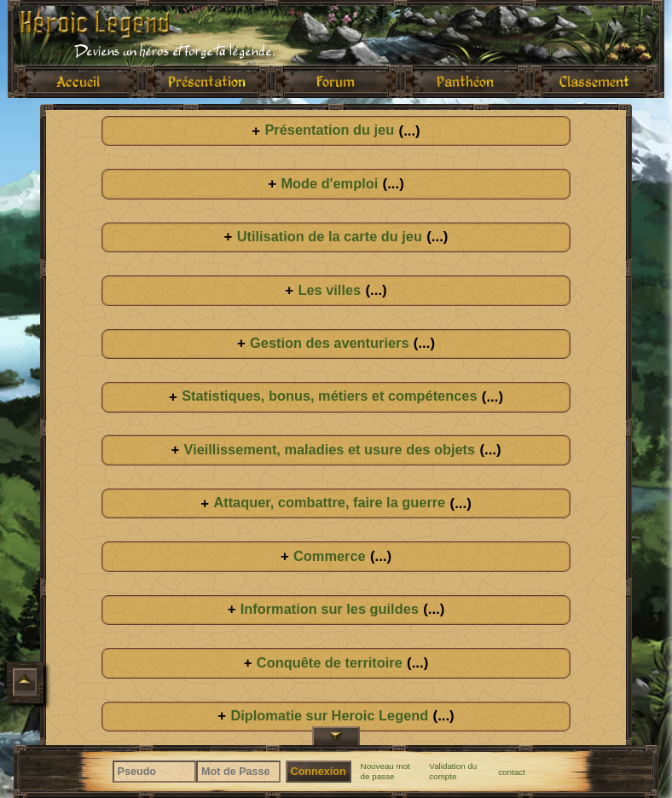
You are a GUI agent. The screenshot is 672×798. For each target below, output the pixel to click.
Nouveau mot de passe (385, 771)
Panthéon (465, 81)
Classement (594, 81)
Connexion (319, 772)
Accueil (78, 81)
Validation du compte (453, 771)
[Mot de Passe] (238, 772)
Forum (336, 81)
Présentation (207, 81)
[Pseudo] (155, 772)
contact (512, 772)
